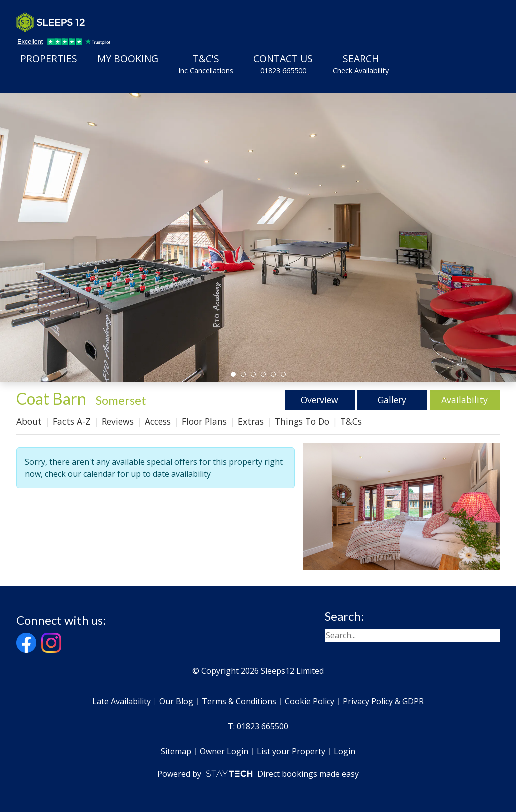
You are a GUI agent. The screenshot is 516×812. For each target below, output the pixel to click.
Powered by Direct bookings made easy (258, 774)
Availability (465, 400)
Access (158, 421)
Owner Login (224, 751)
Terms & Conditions (239, 701)
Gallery (392, 400)
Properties (49, 58)
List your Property (291, 751)
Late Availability (121, 701)
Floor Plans (204, 421)
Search (361, 64)
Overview (320, 400)
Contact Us (283, 64)
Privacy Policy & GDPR (383, 701)
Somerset (121, 400)
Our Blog (176, 701)
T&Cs (351, 421)
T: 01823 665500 (258, 726)
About (29, 421)
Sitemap (176, 751)
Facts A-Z (72, 421)
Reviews (118, 421)
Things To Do (302, 421)
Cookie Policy (310, 701)
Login (345, 751)
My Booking (128, 58)
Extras (251, 421)
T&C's (206, 64)
